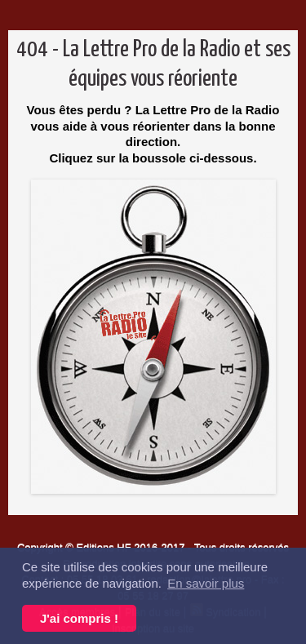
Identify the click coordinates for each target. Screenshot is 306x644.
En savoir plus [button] (206, 583)
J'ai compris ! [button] (79, 618)
